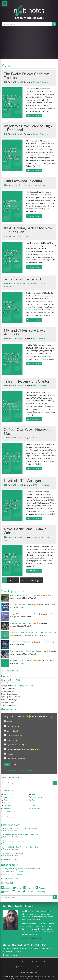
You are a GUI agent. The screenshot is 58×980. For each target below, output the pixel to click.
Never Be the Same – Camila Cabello (25, 531)
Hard (16, 283)
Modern (47, 537)
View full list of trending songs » (14, 671)
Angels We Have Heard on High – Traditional (28, 128)
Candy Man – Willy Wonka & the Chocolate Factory (22, 869)
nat (47, 911)
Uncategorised (9, 811)
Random (35, 962)
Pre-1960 (34, 283)
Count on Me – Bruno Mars (13, 871)
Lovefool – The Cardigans (23, 481)
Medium (17, 82)
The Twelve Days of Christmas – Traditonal (28, 76)
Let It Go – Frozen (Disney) (21, 642)
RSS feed (39, 967)
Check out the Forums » (10, 709)
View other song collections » (13, 817)
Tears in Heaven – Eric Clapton (27, 381)
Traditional (44, 82)
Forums (47, 962)
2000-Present (36, 185)
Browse (24, 962)
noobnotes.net (12, 962)
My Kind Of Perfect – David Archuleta (25, 332)
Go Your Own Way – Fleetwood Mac (28, 431)
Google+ (41, 888)
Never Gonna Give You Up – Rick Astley (26, 595)
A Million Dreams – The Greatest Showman (27, 651)
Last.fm (17, 892)
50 (24, 580)
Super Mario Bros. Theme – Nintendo (25, 614)
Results (14, 765)
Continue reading (34, 115)
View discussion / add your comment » (18, 771)
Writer (17, 697)
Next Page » (35, 580)
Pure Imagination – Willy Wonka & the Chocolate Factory (33, 632)
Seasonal (36, 82)
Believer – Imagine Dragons (22, 604)
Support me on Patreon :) (29, 972)
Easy (16, 185)
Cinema (17, 691)
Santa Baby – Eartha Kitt (23, 279)
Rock (44, 386)
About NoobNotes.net (23, 967)
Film (44, 485)
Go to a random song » (10, 878)
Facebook (29, 888)
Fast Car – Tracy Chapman (13, 874)
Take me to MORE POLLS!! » (12, 777)
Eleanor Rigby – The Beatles (22, 660)
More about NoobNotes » (31, 938)
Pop (43, 185)
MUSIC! (18, 680)
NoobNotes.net (8, 976)
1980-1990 (36, 794)
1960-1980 (37, 438)
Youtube (6, 892)
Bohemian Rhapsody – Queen (22, 623)
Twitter (17, 888)
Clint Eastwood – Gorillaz (23, 181)
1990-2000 (20, 236)
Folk (33, 800)
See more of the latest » (10, 859)
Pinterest (6, 888)
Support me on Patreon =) (34, 892)
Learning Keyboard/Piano (24, 686)
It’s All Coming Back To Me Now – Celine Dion (28, 230)
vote (7, 765)
